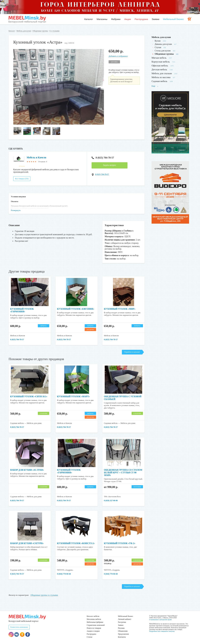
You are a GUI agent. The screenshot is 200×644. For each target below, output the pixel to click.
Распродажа (141, 19)
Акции (127, 19)
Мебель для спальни (162, 73)
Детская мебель (159, 69)
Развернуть (16, 210)
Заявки (155, 19)
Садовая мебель (159, 81)
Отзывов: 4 (42, 162)
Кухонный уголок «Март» (73, 397)
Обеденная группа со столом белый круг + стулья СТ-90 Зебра (123, 473)
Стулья (158, 47)
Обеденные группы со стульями (44, 595)
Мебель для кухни (24, 31)
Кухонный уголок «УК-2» (120, 543)
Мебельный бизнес (174, 19)
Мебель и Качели (36, 157)
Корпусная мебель (161, 62)
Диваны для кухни (163, 44)
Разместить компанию (19, 627)
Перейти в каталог (132, 352)
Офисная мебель (160, 66)
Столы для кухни (163, 51)
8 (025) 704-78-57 (103, 158)
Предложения (123, 634)
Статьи (89, 637)
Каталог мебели (93, 616)
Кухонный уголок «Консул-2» (76, 543)
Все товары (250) (22, 179)
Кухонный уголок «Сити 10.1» (29, 397)
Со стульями (54, 31)
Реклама (121, 628)
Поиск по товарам (94, 628)
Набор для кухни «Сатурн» (27, 543)
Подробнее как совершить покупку (162, 631)
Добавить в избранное (118, 56)
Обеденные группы (40, 31)
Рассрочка (122, 622)
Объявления (123, 631)
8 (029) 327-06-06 (111, 500)
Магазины (102, 19)
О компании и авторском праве (160, 619)
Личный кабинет (125, 619)
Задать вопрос (110, 165)
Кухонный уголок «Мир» (120, 309)
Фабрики (116, 19)
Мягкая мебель (159, 58)
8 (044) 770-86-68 (64, 574)
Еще (155, 86)
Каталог (89, 19)
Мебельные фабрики (95, 622)
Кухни (158, 41)
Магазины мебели (94, 619)
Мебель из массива (161, 77)
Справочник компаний (96, 625)
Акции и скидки (93, 631)
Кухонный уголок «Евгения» (76, 309)
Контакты (122, 637)
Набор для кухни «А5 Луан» (27, 470)
